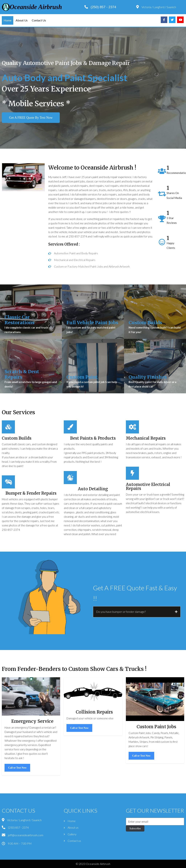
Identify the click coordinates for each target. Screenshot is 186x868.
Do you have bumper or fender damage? (121, 615)
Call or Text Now (17, 792)
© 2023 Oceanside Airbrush (93, 864)
